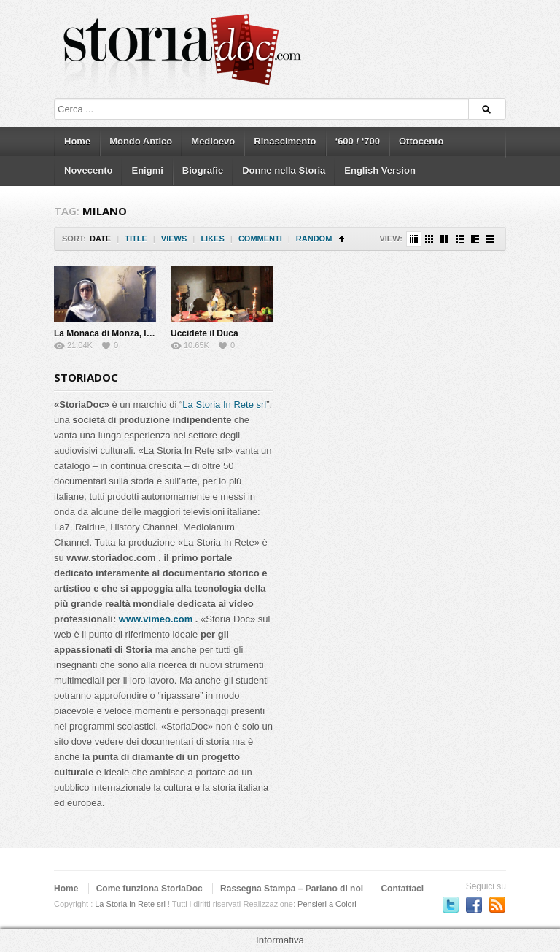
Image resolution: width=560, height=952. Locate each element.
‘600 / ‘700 (358, 141)
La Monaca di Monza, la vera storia (126, 333)
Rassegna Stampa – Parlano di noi (292, 889)
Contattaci (402, 889)
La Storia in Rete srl (130, 904)
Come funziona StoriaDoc (149, 889)
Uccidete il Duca (205, 333)
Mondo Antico (141, 141)
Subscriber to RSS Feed (497, 905)
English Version (380, 170)
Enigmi (147, 170)
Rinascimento (285, 141)
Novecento (88, 170)
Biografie (203, 170)
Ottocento (421, 141)
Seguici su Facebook (474, 905)
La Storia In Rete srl (224, 405)
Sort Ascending (342, 239)
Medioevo (213, 141)
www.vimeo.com (156, 619)
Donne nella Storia (284, 170)
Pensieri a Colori (327, 904)
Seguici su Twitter (451, 905)
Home (77, 141)
